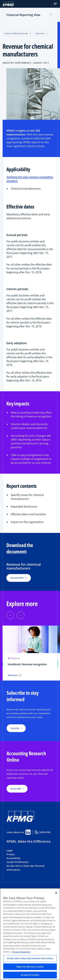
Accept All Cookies (30, 975)
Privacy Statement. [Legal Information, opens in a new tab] (21, 952)
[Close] (56, 893)
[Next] (20, 615)
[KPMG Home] (8, 4)
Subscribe (43, 832)
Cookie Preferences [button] (18, 862)
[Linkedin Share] (28, 832)
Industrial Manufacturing (18, 33)
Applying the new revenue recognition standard (30, 179)
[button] (55, 4)
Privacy (11, 854)
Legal (10, 850)
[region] (30, 934)
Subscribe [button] (15, 728)
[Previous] (10, 615)
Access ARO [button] (16, 789)
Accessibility (14, 858)
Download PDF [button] (19, 578)
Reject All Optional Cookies (30, 967)
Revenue (42, 33)
